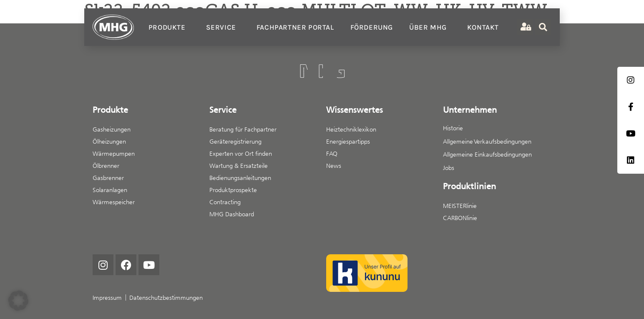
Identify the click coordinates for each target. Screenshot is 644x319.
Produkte (169, 27)
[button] (18, 301)
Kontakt (483, 27)
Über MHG (430, 27)
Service (223, 27)
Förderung (372, 27)
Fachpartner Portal (295, 27)
